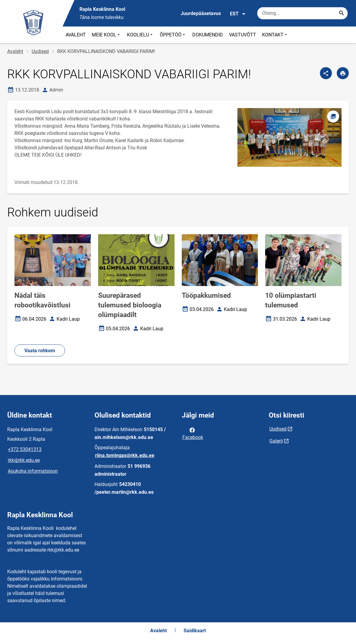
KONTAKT (275, 35)
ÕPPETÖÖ (173, 35)
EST (238, 14)
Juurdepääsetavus (201, 13)
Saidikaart (195, 631)
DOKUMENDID (208, 35)
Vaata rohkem (40, 351)
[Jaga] (326, 73)
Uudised (40, 51)
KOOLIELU (140, 35)
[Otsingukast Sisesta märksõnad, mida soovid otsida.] (302, 13)
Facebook (193, 433)
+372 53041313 (25, 449)
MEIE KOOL (106, 35)
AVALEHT (76, 35)
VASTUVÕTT (243, 35)
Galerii (276, 441)
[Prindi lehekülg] (343, 73)
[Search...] (342, 13)
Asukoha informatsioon (33, 471)
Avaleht (15, 51)
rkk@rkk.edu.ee (24, 460)
